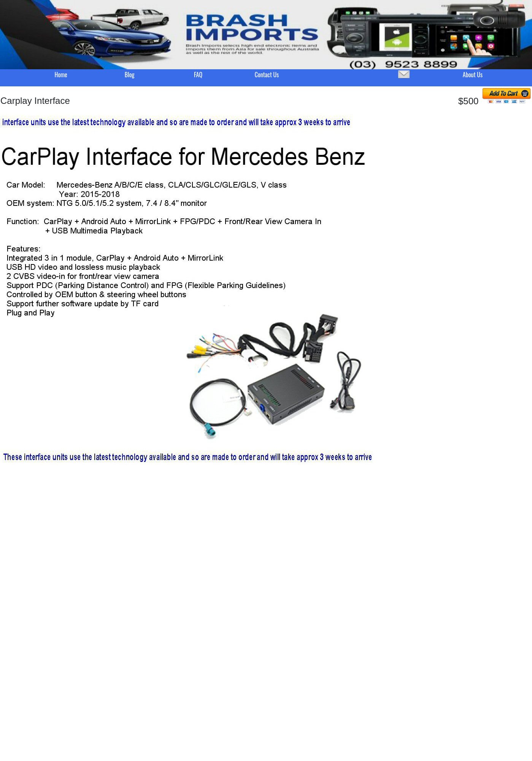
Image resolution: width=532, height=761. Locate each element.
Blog (130, 75)
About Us (473, 75)
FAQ (198, 75)
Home (61, 75)
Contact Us (267, 75)
